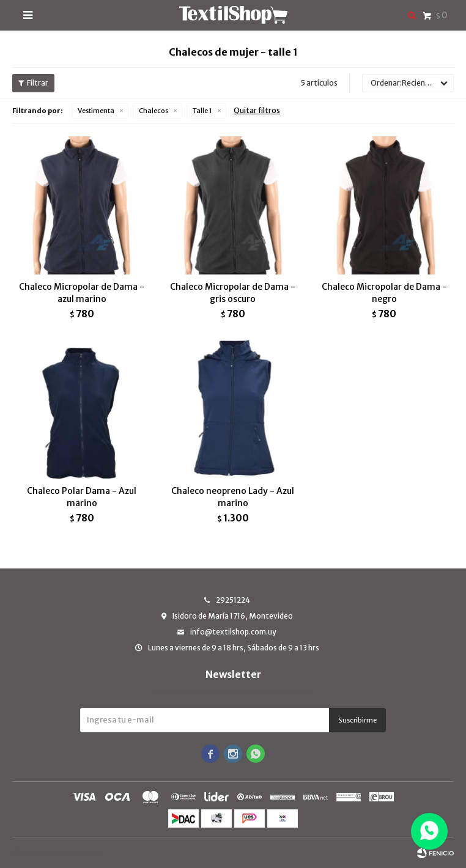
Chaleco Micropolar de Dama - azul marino (82, 293)
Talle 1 (202, 111)
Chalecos (153, 111)
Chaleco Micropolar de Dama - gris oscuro (233, 293)
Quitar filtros (257, 110)
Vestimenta (96, 111)
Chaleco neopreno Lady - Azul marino (233, 497)
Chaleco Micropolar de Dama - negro (384, 293)
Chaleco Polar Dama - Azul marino (82, 497)
